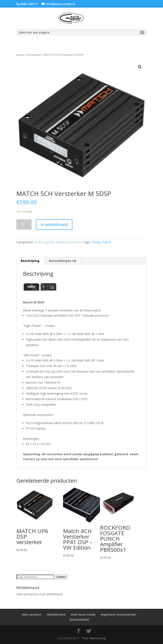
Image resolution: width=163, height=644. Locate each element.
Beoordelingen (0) (63, 261)
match (107, 242)
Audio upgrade (45, 242)
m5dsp (96, 242)
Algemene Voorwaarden (119, 614)
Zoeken (61, 577)
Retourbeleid (79, 620)
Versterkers (34, 55)
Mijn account (32, 614)
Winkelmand (56, 614)
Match (61, 242)
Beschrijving (30, 261)
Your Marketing (94, 638)
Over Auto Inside (83, 614)
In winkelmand (54, 225)
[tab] (30, 261)
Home (20, 55)
